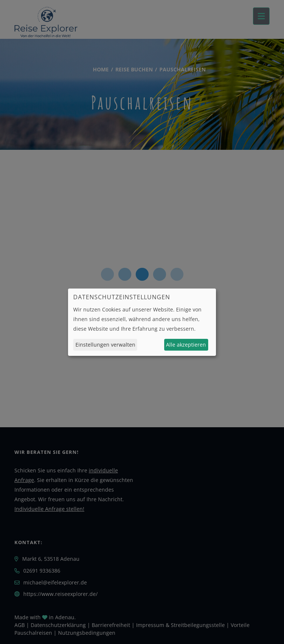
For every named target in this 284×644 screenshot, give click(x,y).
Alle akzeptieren (186, 345)
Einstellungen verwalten (105, 345)
